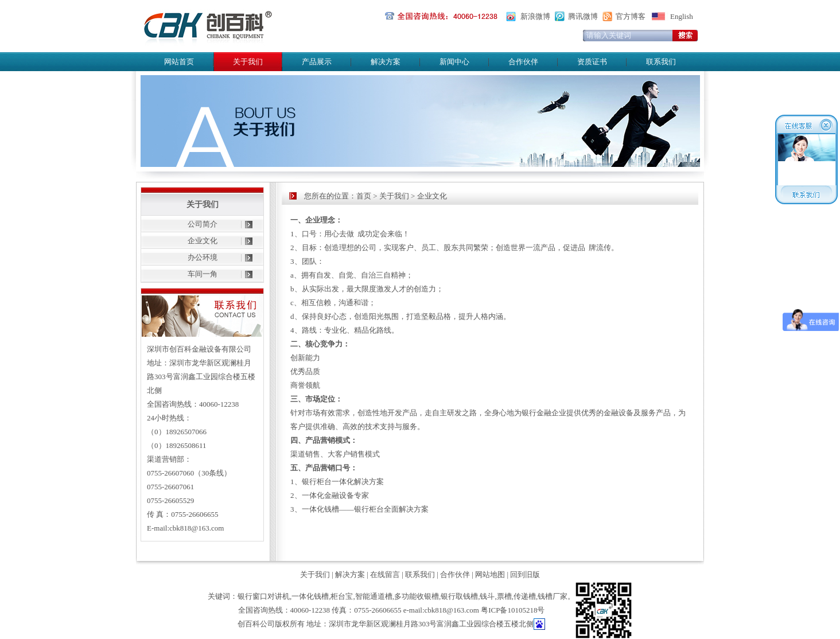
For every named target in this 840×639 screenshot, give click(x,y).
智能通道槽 (374, 596)
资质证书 (592, 62)
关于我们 (394, 196)
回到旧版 (525, 574)
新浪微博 (535, 16)
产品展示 (317, 62)
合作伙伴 (523, 62)
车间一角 (203, 274)
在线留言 (385, 574)
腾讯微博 (583, 16)
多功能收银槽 (417, 596)
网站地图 (490, 574)
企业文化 (203, 241)
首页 (364, 196)
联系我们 (661, 62)
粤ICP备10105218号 (513, 610)
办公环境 (203, 257)
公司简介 (203, 224)
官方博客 (631, 16)
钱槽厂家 (553, 596)
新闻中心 (454, 62)
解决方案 (386, 62)
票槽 (504, 596)
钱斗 (487, 596)
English (682, 16)
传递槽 (525, 596)
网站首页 (179, 62)
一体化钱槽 (310, 596)
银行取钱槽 (459, 596)
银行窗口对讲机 (264, 596)
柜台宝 (342, 596)
